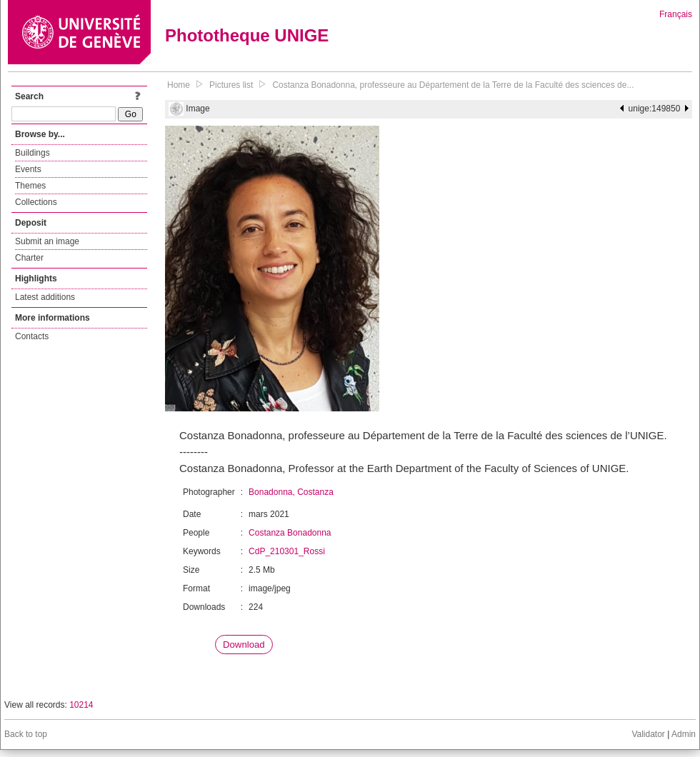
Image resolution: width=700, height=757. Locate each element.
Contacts (32, 336)
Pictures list (231, 85)
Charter (29, 258)
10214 (81, 705)
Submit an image (47, 241)
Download (244, 645)
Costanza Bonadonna (290, 533)
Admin (684, 734)
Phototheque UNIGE (247, 35)
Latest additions (45, 297)
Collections (36, 202)
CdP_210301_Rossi (287, 551)
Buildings (32, 153)
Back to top (26, 734)
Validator (648, 734)
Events (28, 169)
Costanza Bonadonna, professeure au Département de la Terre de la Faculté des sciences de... (453, 85)
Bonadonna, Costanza (291, 492)
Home (179, 85)
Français (676, 14)
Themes (30, 186)
